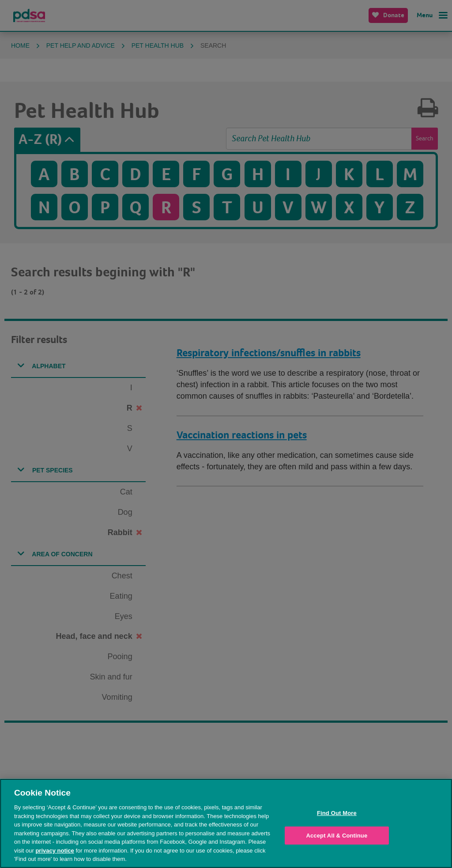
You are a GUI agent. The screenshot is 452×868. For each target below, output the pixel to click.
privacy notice (55, 851)
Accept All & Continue (337, 836)
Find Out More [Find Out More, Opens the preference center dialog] (337, 813)
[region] (226, 823)
